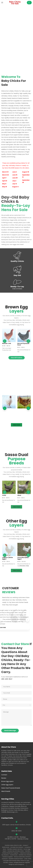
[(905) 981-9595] (17, 828)
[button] (2, 3)
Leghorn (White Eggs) (8, 558)
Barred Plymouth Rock (23, 344)
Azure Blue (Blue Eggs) (23, 558)
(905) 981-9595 (16, 831)
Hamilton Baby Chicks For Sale (20, 861)
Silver (19, 495)
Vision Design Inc (19, 864)
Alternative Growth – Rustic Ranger (24, 411)
